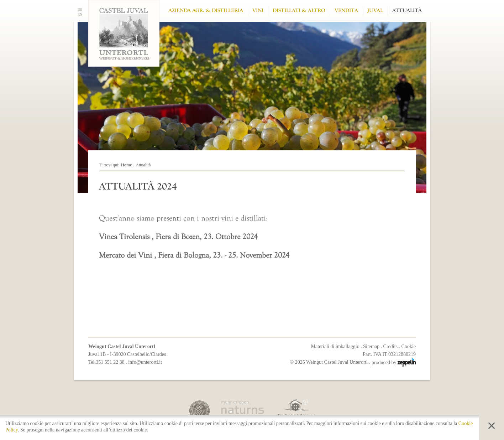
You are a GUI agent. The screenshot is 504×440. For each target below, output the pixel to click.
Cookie (409, 346)
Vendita (346, 11)
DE (80, 9)
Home (127, 165)
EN (80, 14)
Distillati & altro (299, 11)
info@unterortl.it (145, 362)
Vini (258, 11)
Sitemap (371, 346)
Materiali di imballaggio (335, 346)
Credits (390, 346)
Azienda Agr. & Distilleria (206, 11)
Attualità (407, 11)
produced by (394, 363)
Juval (375, 11)
